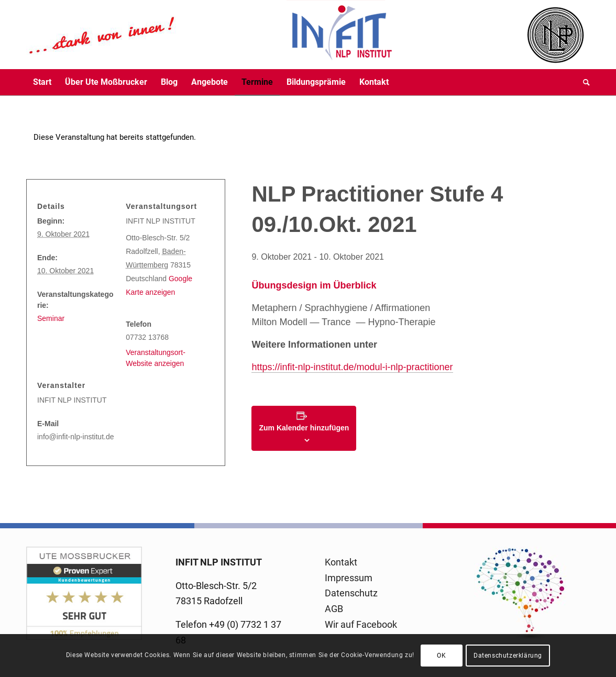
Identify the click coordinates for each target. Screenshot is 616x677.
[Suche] (583, 82)
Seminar (51, 318)
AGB (334, 609)
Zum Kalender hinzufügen (304, 428)
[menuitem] (42, 82)
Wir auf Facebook (361, 624)
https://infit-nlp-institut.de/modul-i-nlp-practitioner (352, 367)
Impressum (349, 578)
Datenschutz (351, 593)
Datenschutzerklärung (508, 656)
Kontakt (341, 562)
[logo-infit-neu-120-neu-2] (210, 35)
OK (441, 656)
